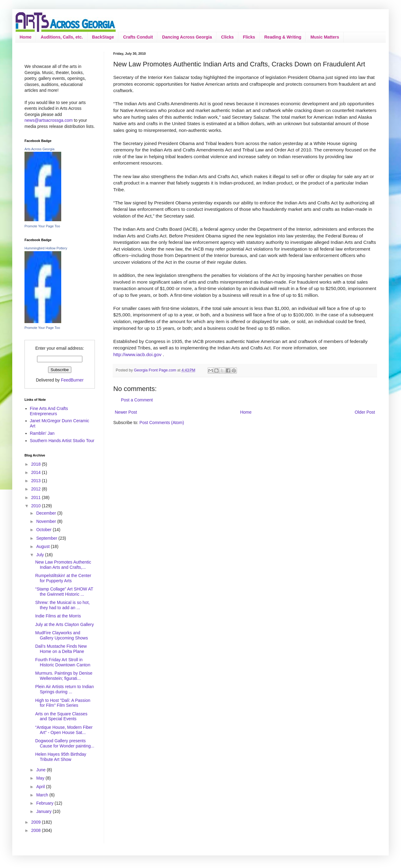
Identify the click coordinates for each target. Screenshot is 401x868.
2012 (37, 489)
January (44, 811)
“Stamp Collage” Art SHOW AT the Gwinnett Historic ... (64, 592)
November (47, 521)
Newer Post (126, 412)
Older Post (365, 412)
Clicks (227, 37)
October (44, 530)
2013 (37, 481)
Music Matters (325, 37)
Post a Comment (137, 400)
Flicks (249, 37)
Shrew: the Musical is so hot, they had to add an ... (62, 605)
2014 (37, 472)
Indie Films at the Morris (58, 616)
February (45, 803)
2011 (37, 497)
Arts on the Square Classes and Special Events (61, 716)
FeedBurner (72, 380)
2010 (37, 506)
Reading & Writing (283, 37)
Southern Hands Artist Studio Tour (62, 441)
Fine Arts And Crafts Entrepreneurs (49, 411)
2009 (37, 822)
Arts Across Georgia (39, 149)
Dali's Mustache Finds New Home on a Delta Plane (61, 649)
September (47, 538)
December (47, 513)
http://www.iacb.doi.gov (137, 354)
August (43, 546)
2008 (37, 830)
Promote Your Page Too (42, 226)
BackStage (103, 37)
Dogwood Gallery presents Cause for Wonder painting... (65, 743)
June (41, 770)
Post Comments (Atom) (162, 423)
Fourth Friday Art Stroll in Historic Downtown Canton (63, 662)
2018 (37, 464)
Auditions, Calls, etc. (62, 37)
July (41, 555)
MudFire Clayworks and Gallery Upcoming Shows (62, 635)
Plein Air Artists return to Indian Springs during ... (64, 689)
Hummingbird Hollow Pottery (46, 248)
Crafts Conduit (138, 37)
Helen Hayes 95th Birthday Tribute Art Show (61, 757)
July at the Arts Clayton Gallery (64, 624)
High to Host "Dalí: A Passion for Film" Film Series (63, 703)
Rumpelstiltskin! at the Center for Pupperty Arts (63, 578)
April (41, 787)
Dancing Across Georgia (187, 37)
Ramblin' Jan (42, 433)
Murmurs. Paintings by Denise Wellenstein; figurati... (64, 676)
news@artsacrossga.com (49, 120)
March (43, 795)
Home (26, 37)
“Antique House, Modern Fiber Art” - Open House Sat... (64, 730)
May (41, 778)
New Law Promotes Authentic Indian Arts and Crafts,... (63, 565)
